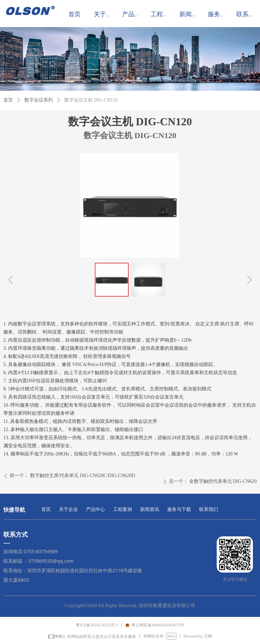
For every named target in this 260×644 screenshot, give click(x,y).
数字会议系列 (39, 100)
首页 (8, 100)
